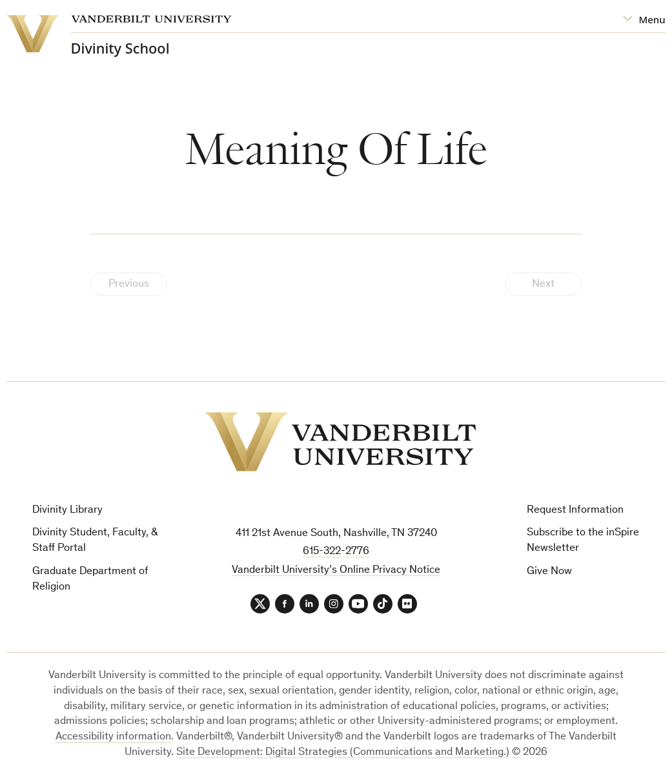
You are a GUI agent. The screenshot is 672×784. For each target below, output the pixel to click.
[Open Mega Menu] (644, 20)
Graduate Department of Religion (90, 580)
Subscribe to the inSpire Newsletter (583, 541)
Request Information (575, 511)
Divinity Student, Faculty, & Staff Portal (95, 541)
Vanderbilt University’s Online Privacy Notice (336, 571)
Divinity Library (67, 511)
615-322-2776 (336, 552)
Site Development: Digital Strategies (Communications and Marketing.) (343, 753)
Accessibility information (113, 737)
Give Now (549, 572)
